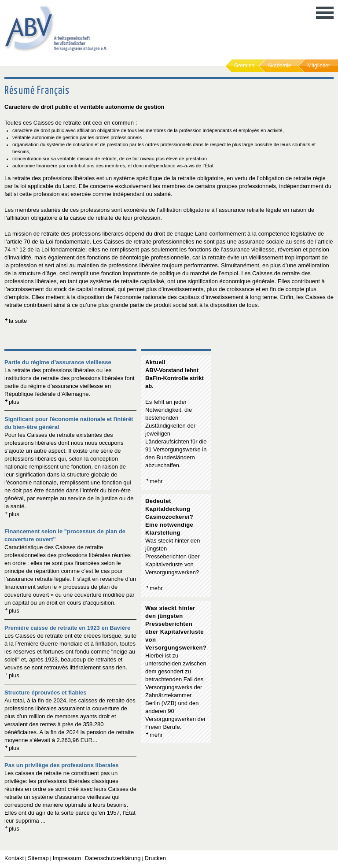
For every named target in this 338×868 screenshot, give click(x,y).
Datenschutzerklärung (113, 858)
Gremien (244, 66)
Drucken (155, 858)
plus (14, 402)
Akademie (279, 66)
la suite (18, 321)
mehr (156, 481)
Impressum (67, 858)
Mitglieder (319, 66)
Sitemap (38, 858)
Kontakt (14, 858)
